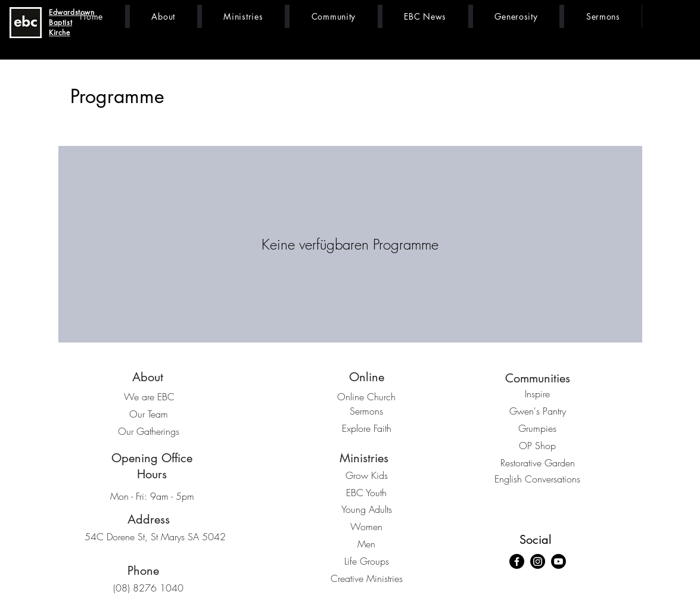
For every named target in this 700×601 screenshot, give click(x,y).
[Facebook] (517, 561)
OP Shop (537, 446)
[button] (164, 16)
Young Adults (367, 509)
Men (366, 544)
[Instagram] (538, 561)
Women (366, 527)
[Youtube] (559, 561)
